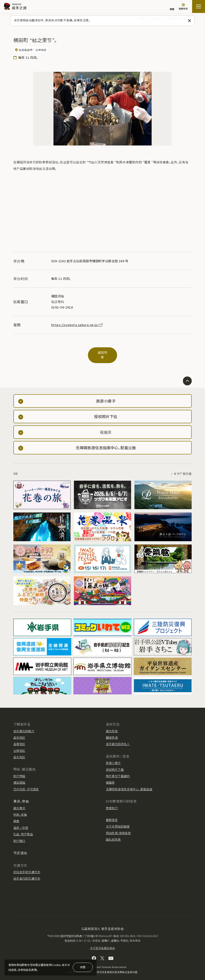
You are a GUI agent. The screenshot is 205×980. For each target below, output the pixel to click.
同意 (83, 967)
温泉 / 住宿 (21, 823)
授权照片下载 (115, 765)
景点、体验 (21, 796)
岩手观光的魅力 (24, 726)
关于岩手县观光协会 (103, 943)
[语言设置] (183, 7)
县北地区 (19, 752)
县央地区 (19, 733)
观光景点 (19, 803)
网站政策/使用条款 (119, 828)
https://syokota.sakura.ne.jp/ (77, 325)
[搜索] (172, 7)
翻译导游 (112, 733)
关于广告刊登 (183, 469)
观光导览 (112, 726)
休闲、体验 (20, 810)
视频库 (110, 778)
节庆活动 (20, 848)
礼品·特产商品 (23, 829)
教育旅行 (112, 803)
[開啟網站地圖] (199, 6)
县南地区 (19, 739)
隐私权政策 (113, 835)
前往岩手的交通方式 (27, 867)
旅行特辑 (19, 771)
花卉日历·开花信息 (26, 784)
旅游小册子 (113, 758)
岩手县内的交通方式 (27, 874)
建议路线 (19, 778)
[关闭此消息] (190, 21)
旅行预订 (19, 836)
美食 (16, 816)
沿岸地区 (19, 746)
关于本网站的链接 (118, 822)
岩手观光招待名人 (118, 739)
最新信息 (112, 815)
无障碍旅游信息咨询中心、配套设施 (129, 784)
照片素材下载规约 (118, 771)
